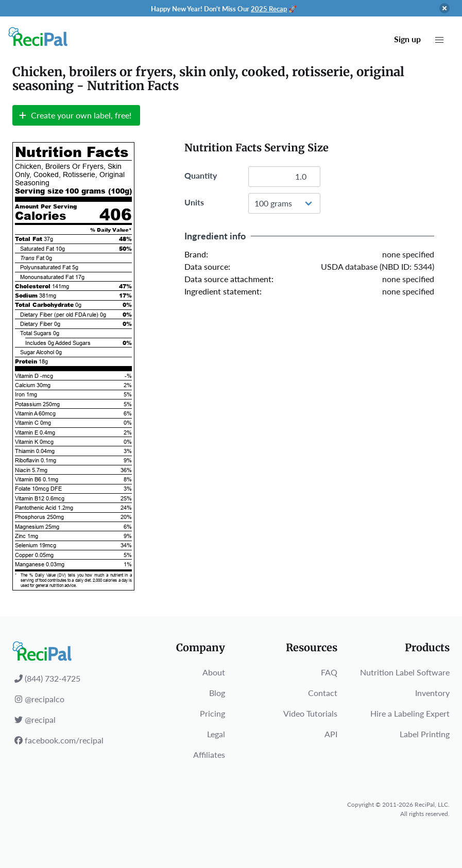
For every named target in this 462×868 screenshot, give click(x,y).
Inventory (432, 693)
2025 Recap (269, 9)
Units (194, 202)
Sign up (407, 39)
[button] (439, 40)
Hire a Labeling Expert (410, 713)
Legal (216, 734)
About (214, 672)
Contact (323, 693)
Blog (217, 693)
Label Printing (425, 734)
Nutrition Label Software (405, 672)
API (331, 734)
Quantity (201, 175)
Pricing (212, 713)
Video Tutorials (310, 713)
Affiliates (209, 754)
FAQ (329, 672)
